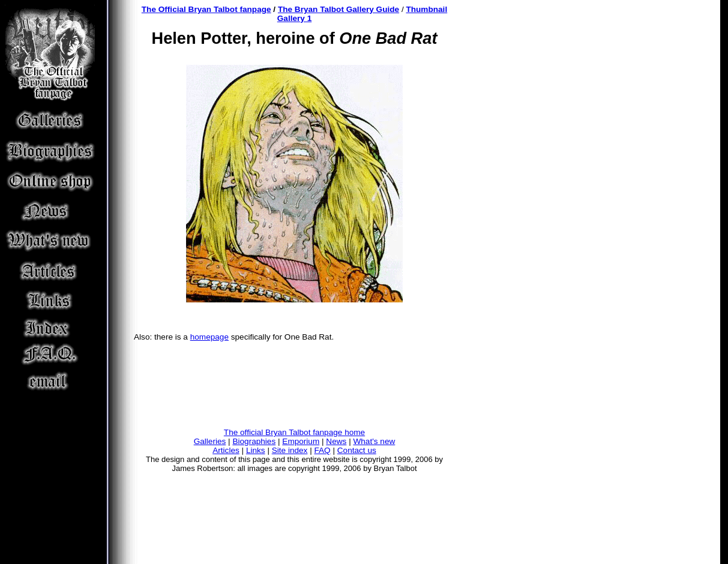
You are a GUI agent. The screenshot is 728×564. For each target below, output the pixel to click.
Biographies (254, 441)
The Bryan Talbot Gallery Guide (338, 9)
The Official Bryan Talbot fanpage (206, 9)
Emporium (301, 441)
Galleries (210, 441)
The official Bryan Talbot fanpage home (294, 432)
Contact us (357, 450)
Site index (290, 450)
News (336, 441)
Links (256, 450)
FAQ (323, 450)
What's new (374, 441)
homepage (209, 337)
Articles (226, 450)
